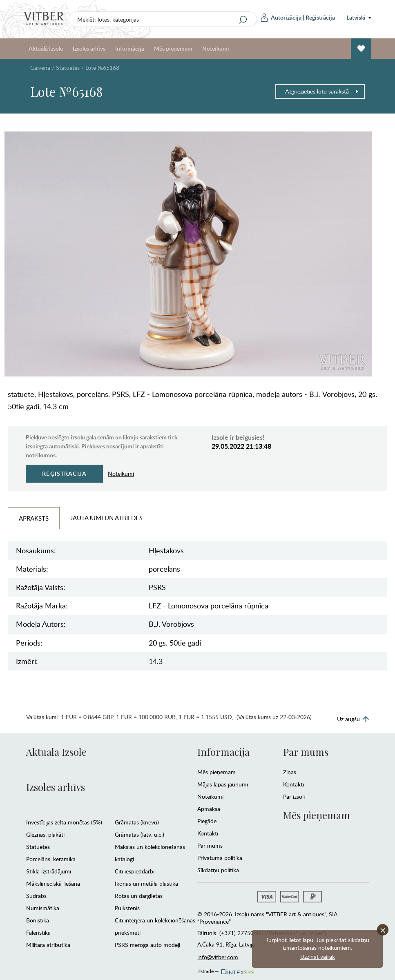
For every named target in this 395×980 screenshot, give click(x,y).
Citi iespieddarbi (135, 871)
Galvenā (40, 68)
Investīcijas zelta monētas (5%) (64, 822)
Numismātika (43, 908)
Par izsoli (294, 796)
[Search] (243, 20)
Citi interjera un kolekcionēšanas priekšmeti (155, 926)
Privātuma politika (220, 858)
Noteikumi (216, 48)
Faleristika (38, 932)
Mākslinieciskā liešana (53, 883)
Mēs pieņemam (173, 48)
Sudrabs (36, 896)
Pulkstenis (127, 908)
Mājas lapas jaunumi (223, 784)
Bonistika (38, 920)
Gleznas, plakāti (45, 834)
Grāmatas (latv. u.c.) (139, 834)
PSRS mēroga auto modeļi (147, 945)
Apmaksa (209, 809)
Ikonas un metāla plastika (146, 883)
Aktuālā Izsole (46, 48)
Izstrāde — (225, 969)
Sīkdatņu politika (218, 870)
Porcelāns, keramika (51, 859)
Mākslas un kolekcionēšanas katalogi (150, 853)
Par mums (210, 845)
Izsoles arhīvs (89, 48)
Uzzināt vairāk (318, 957)
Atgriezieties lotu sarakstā (322, 91)
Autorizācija (281, 18)
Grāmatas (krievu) (137, 822)
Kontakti (208, 833)
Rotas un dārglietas (139, 896)
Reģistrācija (320, 17)
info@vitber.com (218, 957)
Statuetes (68, 68)
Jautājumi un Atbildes (106, 518)
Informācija (130, 48)
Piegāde (207, 821)
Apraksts (34, 518)
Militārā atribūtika (48, 945)
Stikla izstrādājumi (49, 871)
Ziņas (290, 772)
